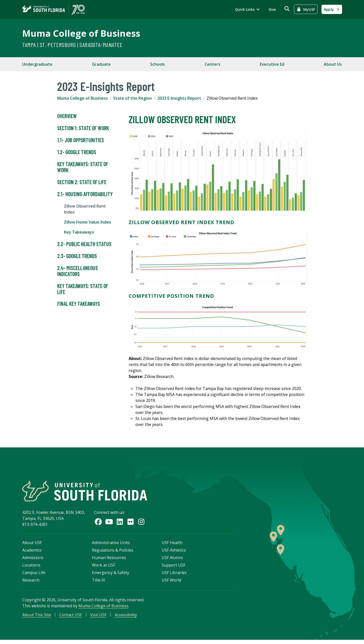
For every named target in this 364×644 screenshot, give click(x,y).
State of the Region (133, 98)
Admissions (33, 561)
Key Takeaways (79, 232)
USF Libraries (174, 576)
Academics (32, 553)
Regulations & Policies (113, 553)
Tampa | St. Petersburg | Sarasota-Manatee (72, 45)
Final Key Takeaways (79, 304)
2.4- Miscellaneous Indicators (78, 271)
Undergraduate (37, 64)
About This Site (37, 618)
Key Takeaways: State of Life (83, 289)
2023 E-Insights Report (179, 98)
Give (272, 9)
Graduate (101, 64)
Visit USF (98, 618)
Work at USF (104, 568)
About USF (32, 546)
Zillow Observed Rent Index (85, 209)
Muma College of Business (81, 33)
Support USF (174, 568)
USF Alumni (172, 561)
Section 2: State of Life (82, 182)
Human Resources (109, 561)
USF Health (172, 546)
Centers (212, 64)
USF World (171, 583)
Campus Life (34, 576)
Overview (67, 116)
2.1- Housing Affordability (85, 194)
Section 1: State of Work (83, 128)
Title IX (98, 583)
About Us (333, 64)
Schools (158, 64)
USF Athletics (174, 553)
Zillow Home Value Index (88, 222)
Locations (31, 568)
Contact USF (71, 618)
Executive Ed (272, 64)
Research (31, 583)
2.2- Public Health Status (84, 244)
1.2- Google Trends (77, 152)
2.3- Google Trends (77, 256)
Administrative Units (111, 546)
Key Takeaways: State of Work (83, 167)
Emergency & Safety (111, 576)
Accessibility (126, 618)
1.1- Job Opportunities (81, 140)
